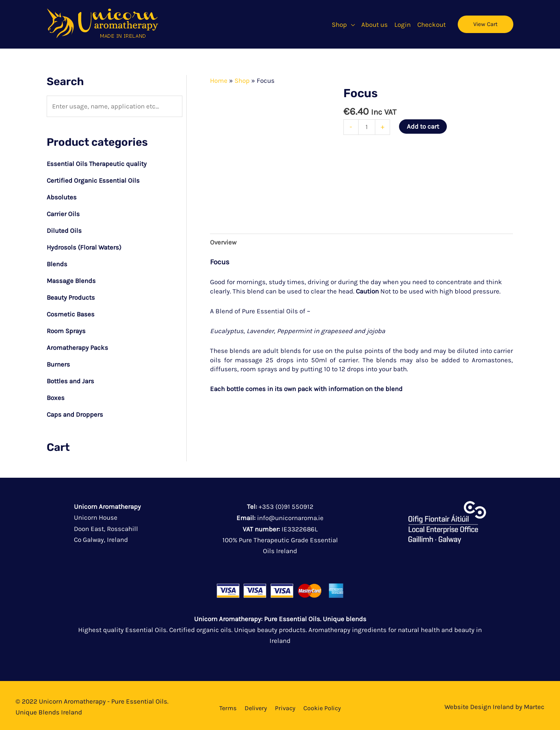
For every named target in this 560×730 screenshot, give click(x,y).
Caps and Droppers (75, 410)
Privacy (285, 703)
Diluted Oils (64, 230)
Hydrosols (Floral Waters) (84, 246)
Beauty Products (71, 295)
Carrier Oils (63, 213)
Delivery (256, 703)
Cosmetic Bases (71, 312)
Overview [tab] (224, 242)
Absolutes (62, 197)
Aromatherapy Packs (77, 344)
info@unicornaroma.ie (290, 513)
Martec (534, 702)
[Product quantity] (367, 127)
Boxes (56, 394)
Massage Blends (71, 279)
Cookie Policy (322, 703)
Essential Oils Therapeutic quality (97, 164)
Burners (59, 361)
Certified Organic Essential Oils (93, 180)
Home (219, 80)
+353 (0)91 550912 (286, 502)
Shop (242, 80)
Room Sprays (66, 328)
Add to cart (423, 126)
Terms (228, 703)
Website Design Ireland (479, 702)
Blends (57, 262)
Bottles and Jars (71, 377)
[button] (353, 24)
